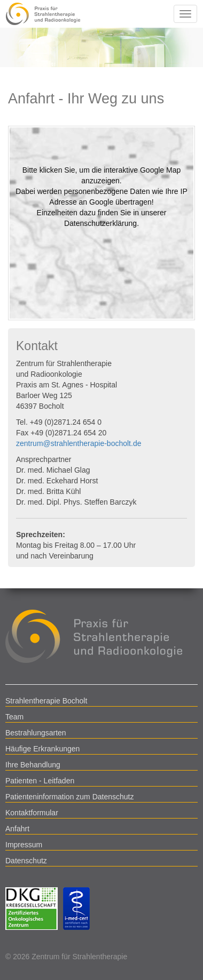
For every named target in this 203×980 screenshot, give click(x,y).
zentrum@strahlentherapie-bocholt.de (79, 443)
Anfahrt (17, 829)
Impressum (24, 845)
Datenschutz (26, 861)
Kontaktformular (32, 813)
